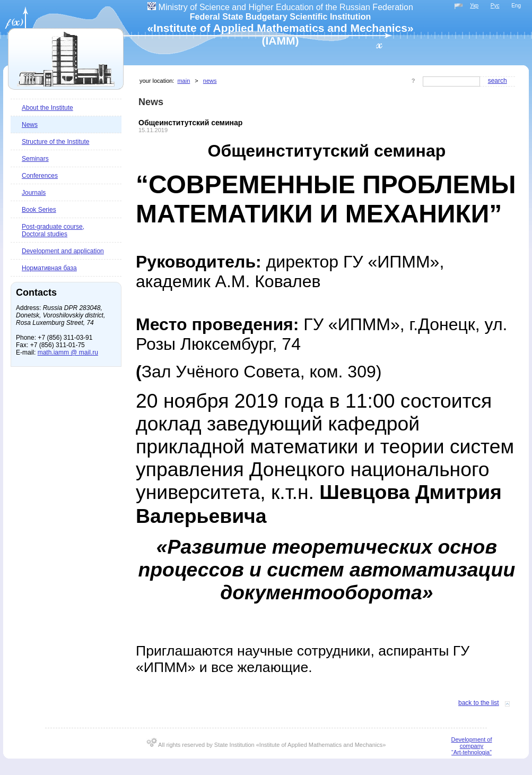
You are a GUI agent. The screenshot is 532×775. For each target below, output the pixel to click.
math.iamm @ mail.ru (68, 352)
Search (498, 81)
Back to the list (479, 703)
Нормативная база (49, 268)
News (30, 125)
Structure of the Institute (55, 142)
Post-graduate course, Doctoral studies (53, 230)
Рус (495, 6)
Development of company (471, 743)
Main (184, 81)
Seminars (35, 159)
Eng (516, 6)
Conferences (40, 176)
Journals (34, 193)
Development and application (63, 251)
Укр (474, 6)
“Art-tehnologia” (472, 752)
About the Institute (47, 108)
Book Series (39, 210)
